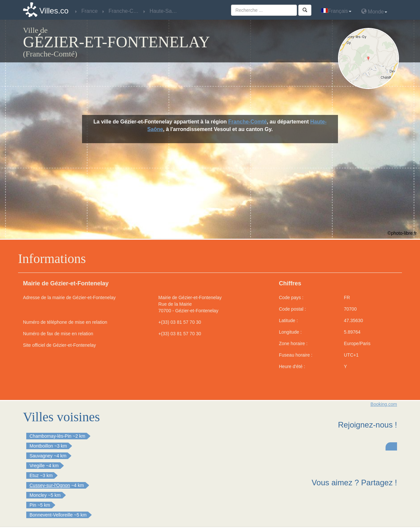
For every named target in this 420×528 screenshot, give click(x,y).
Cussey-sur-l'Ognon (50, 485)
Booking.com (384, 404)
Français (336, 11)
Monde (374, 11)
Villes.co (54, 11)
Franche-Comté (248, 122)
